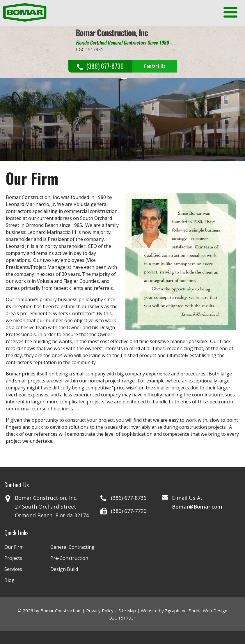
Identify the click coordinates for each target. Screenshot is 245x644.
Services (13, 569)
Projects (13, 558)
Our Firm (14, 547)
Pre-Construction (69, 558)
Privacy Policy (100, 611)
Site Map (127, 611)
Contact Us (155, 66)
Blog (9, 580)
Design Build (64, 569)
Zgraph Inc (176, 611)
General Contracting (72, 547)
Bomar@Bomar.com (197, 507)
